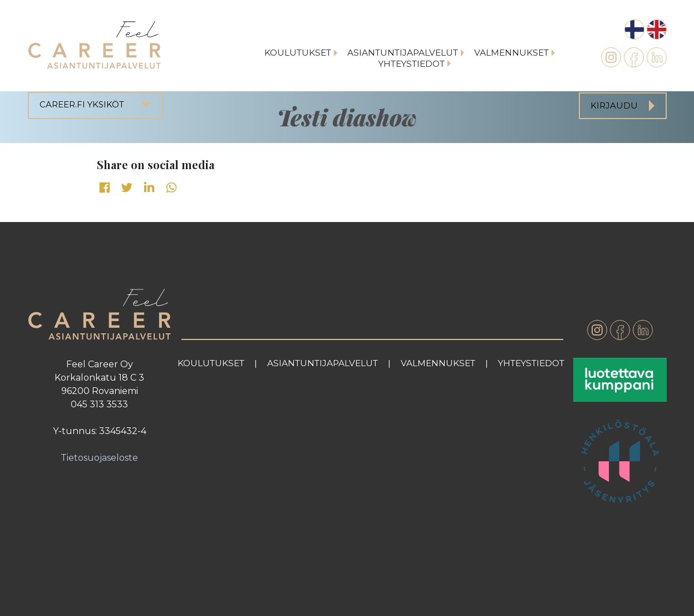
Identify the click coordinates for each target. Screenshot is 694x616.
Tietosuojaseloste (99, 458)
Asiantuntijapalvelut (403, 53)
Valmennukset (511, 53)
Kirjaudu (614, 105)
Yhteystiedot (412, 64)
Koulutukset (298, 53)
